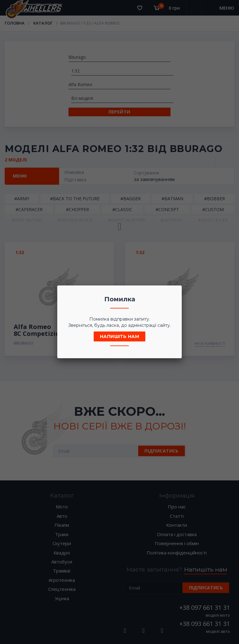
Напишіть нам (119, 336)
